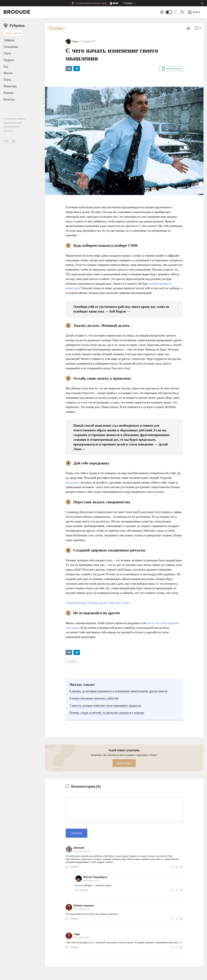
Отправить (76, 833)
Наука (7, 80)
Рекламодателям (12, 127)
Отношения (11, 47)
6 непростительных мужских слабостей (94, 698)
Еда (6, 66)
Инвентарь (10, 86)
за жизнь (72, 661)
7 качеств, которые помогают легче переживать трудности (105, 706)
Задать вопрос (124, 763)
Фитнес (8, 73)
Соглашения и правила (15, 119)
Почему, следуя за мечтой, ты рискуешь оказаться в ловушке (107, 713)
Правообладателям (13, 123)
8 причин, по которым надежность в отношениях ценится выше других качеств (119, 691)
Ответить (74, 867)
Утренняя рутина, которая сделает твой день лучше (97, 603)
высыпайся (72, 483)
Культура (9, 99)
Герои (7, 53)
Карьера (9, 93)
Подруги (9, 60)
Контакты (8, 131)
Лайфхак (9, 40)
